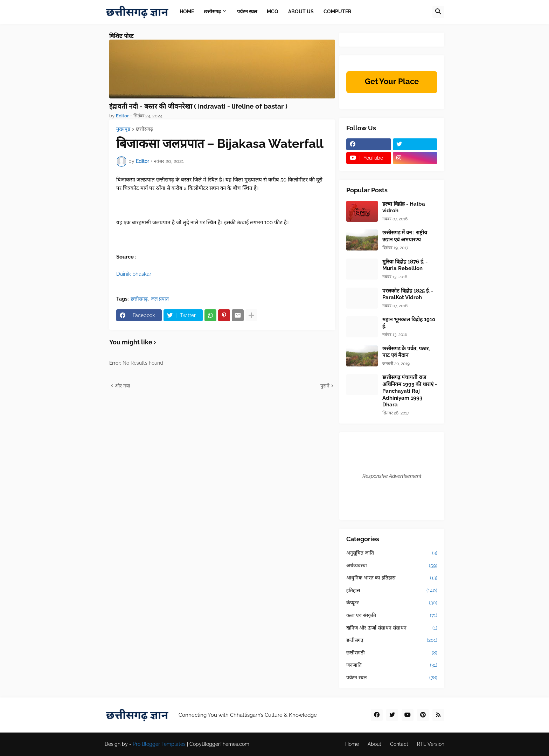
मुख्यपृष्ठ (123, 129)
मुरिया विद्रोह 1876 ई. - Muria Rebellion (405, 265)
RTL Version (431, 744)
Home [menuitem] (187, 12)
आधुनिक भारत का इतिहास (392, 578)
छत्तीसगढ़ (144, 129)
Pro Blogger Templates (159, 744)
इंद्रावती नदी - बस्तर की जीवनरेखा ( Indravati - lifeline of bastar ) (198, 106)
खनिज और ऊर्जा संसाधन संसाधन (392, 628)
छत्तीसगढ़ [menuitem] (212, 12)
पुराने (325, 386)
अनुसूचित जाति (392, 553)
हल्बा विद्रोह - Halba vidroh (404, 207)
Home (352, 744)
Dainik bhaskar (134, 274)
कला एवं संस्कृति (392, 616)
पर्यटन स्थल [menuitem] (247, 12)
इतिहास (392, 591)
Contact (399, 744)
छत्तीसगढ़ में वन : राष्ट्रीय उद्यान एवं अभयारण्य (405, 236)
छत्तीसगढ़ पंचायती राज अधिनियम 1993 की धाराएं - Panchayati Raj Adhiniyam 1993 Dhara (410, 391)
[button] (438, 12)
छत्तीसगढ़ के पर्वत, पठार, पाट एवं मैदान (406, 352)
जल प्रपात (160, 299)
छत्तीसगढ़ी (392, 653)
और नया (123, 386)
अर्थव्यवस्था (392, 566)
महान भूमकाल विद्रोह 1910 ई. (409, 323)
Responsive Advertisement (392, 476)
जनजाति (392, 665)
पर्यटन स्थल (392, 678)
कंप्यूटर (392, 603)
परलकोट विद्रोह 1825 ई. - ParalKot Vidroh (408, 294)
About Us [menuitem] (301, 12)
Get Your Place (392, 81)
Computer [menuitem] (337, 12)
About (374, 744)
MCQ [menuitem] (273, 12)
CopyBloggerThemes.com (219, 744)
